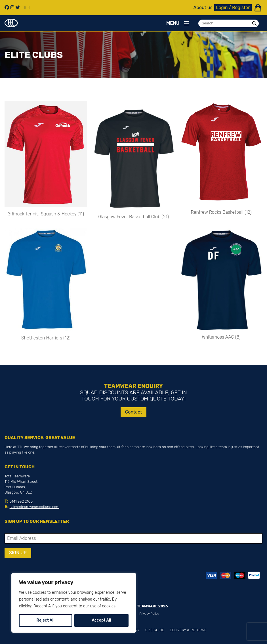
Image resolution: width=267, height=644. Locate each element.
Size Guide (155, 630)
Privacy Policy (149, 614)
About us (203, 8)
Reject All (46, 620)
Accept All (101, 620)
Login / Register (233, 8)
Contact (134, 412)
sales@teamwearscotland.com (34, 507)
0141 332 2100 (21, 501)
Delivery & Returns (188, 630)
